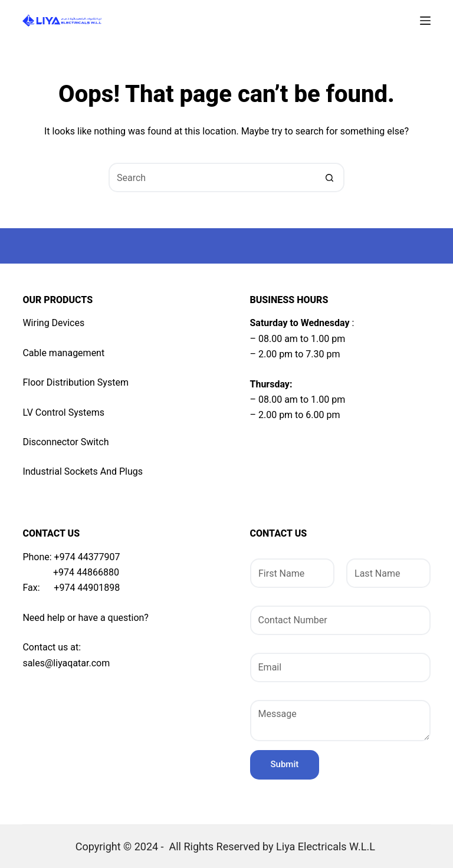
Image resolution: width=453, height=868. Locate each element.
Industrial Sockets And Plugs (83, 471)
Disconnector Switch (65, 442)
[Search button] (330, 177)
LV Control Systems (63, 412)
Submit (285, 764)
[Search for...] (212, 177)
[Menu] (425, 21)
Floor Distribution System (75, 382)
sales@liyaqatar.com (66, 663)
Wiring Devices (53, 323)
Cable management (63, 353)
